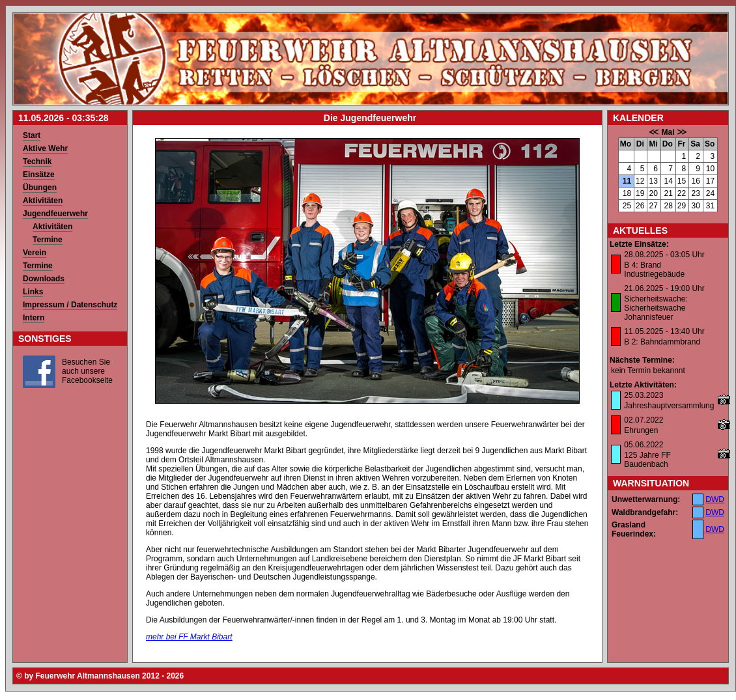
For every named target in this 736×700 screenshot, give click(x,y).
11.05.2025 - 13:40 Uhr (664, 331)
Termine (48, 240)
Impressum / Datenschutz (70, 305)
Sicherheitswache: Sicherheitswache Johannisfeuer (656, 308)
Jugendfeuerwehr (55, 214)
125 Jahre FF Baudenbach (647, 460)
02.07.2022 (644, 420)
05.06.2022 (644, 445)
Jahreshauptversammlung (669, 406)
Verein (35, 253)
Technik (37, 161)
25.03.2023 (644, 395)
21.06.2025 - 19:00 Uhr (664, 288)
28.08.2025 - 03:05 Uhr (664, 255)
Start (32, 135)
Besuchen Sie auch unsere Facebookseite (87, 371)
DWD (715, 499)
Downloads (44, 279)
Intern (34, 318)
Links (33, 292)
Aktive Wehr (45, 148)
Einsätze (39, 175)
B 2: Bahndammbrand (662, 342)
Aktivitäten (43, 201)
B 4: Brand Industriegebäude (654, 270)
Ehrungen (641, 430)
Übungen (40, 188)
